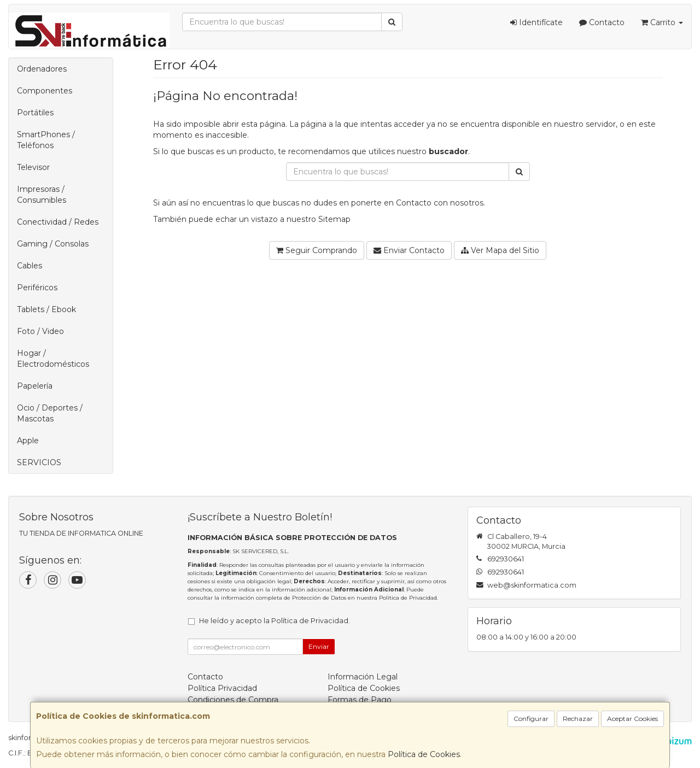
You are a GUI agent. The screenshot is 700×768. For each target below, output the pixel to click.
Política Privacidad (222, 688)
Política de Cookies (424, 754)
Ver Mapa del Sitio (500, 250)
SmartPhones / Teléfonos (46, 140)
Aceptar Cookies (632, 719)
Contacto (602, 22)
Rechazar (578, 719)
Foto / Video (40, 331)
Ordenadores (42, 69)
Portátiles (35, 113)
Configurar (531, 719)
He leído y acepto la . (275, 621)
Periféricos (37, 288)
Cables (30, 266)
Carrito (662, 22)
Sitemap (334, 219)
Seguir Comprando (317, 250)
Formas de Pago (360, 700)
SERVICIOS (39, 462)
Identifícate (536, 22)
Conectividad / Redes (58, 222)
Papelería (35, 386)
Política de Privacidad (408, 598)
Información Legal (363, 677)
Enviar (319, 646)
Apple (28, 441)
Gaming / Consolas (53, 244)
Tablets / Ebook (46, 309)
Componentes (45, 91)
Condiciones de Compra (233, 700)
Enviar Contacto (409, 250)
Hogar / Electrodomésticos (53, 359)
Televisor (33, 167)
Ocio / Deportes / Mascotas (50, 413)
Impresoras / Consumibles (42, 195)
